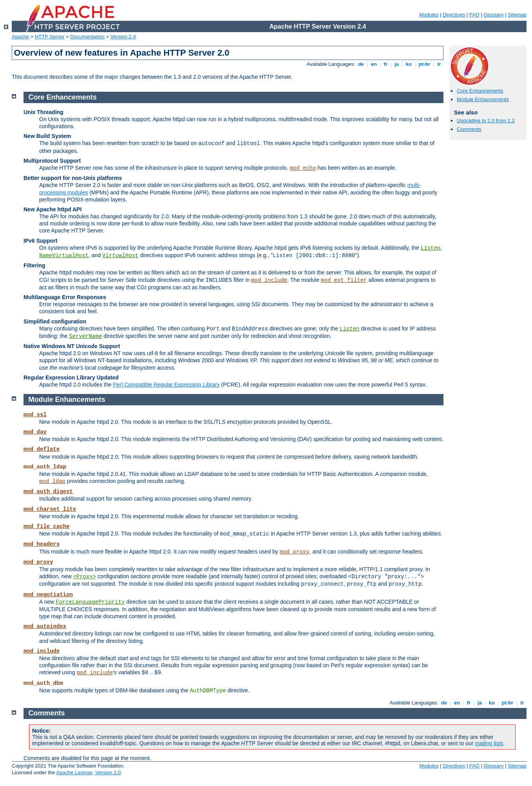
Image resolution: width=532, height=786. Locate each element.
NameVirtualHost (64, 256)
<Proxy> (84, 577)
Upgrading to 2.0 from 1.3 (486, 121)
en (374, 64)
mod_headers (42, 544)
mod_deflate (42, 449)
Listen (431, 248)
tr (439, 64)
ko (409, 64)
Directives (454, 15)
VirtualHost (120, 256)
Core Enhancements (480, 91)
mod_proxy (295, 552)
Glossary (493, 15)
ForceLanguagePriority (90, 602)
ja (396, 64)
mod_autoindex (45, 626)
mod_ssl (35, 415)
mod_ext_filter (344, 280)
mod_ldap (52, 481)
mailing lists (489, 743)
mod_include (269, 280)
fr (386, 64)
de (361, 64)
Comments (469, 129)
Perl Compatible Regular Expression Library (166, 385)
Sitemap (517, 15)
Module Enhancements (483, 99)
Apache (20, 37)
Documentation (87, 37)
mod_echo (303, 168)
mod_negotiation (48, 595)
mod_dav (35, 432)
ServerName (85, 336)
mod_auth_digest (48, 492)
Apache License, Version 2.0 (88, 772)
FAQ (474, 15)
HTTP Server (50, 37)
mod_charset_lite (50, 509)
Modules (429, 15)
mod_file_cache (47, 526)
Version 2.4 (123, 37)
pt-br (424, 64)
